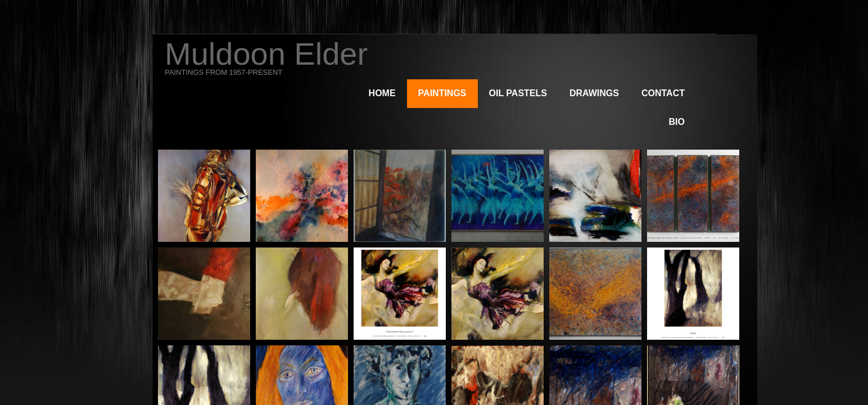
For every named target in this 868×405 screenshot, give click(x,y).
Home (382, 93)
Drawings (594, 93)
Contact (663, 93)
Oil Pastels (518, 93)
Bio (677, 122)
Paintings (442, 93)
